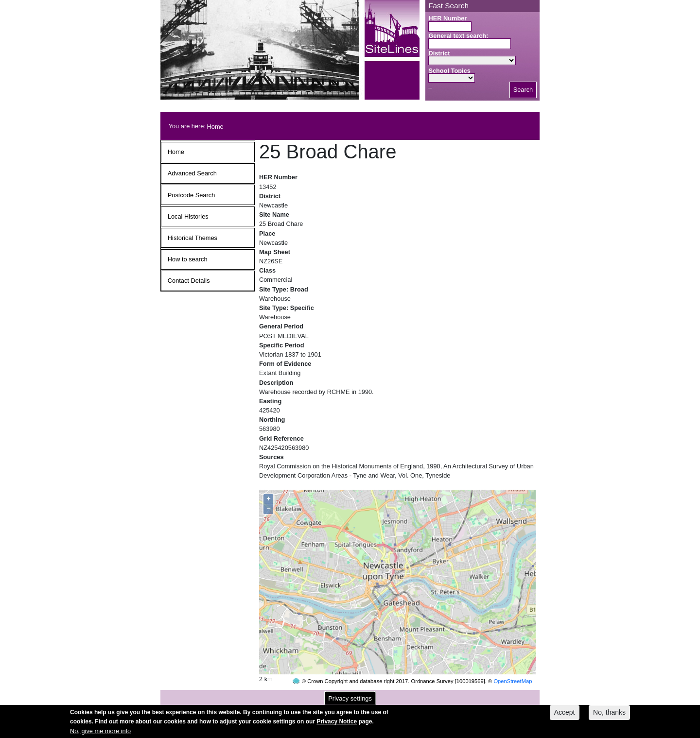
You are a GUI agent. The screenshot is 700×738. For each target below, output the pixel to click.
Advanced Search (192, 173)
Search (523, 90)
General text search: (458, 36)
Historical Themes (192, 238)
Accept (565, 714)
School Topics (449, 71)
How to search (188, 259)
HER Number (447, 18)
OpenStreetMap (513, 663)
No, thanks (609, 714)
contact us (414, 695)
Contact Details (189, 281)
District (439, 53)
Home (215, 126)
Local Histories (188, 216)
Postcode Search (191, 195)
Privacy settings (350, 700)
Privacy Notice (337, 723)
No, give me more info (100, 732)
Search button (430, 88)
